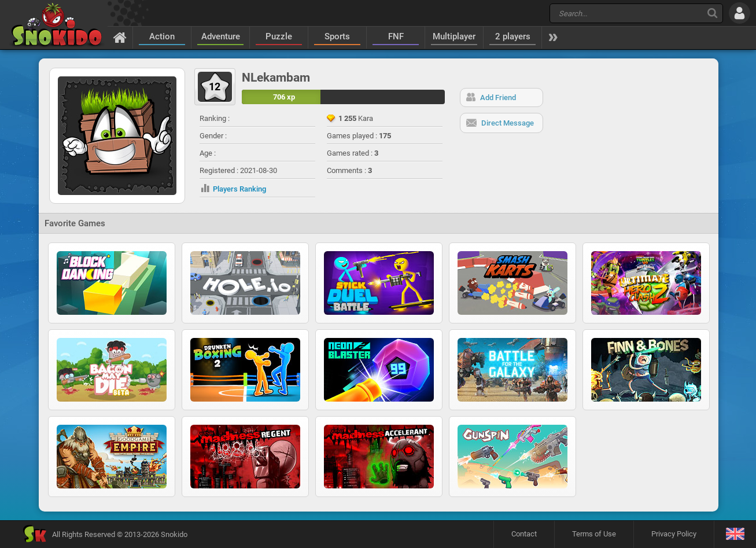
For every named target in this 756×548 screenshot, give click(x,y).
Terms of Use (594, 534)
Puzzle (279, 36)
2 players (513, 36)
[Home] (120, 37)
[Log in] (740, 13)
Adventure (221, 36)
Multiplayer (454, 36)
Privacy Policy (674, 534)
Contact (524, 534)
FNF (396, 36)
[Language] (735, 534)
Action (162, 36)
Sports (337, 36)
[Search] (712, 13)
